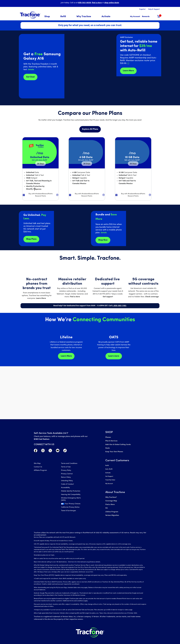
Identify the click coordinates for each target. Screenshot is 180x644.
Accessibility (65, 488)
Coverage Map (111, 499)
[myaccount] (135, 17)
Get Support (109, 475)
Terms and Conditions (69, 464)
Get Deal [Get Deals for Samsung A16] (30, 77)
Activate (108, 472)
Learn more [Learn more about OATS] (114, 356)
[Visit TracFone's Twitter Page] (50, 451)
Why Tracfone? (111, 496)
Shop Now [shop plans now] (103, 240)
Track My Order (110, 479)
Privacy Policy (66, 471)
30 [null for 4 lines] (41, 164)
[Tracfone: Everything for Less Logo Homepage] (30, 15)
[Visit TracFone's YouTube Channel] (58, 451)
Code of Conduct (67, 484)
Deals (107, 448)
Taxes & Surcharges (68, 511)
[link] (106, 17)
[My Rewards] (146, 17)
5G (106, 506)
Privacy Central (67, 474)
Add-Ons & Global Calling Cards (118, 444)
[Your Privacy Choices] (73, 505)
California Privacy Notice (70, 507)
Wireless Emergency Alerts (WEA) (71, 499)
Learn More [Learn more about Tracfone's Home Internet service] (128, 71)
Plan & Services (111, 441)
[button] (49, 17)
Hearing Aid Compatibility (71, 495)
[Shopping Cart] (159, 17)
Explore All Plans (90, 129)
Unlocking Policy (67, 481)
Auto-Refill (109, 468)
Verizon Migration (112, 513)
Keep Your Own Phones (114, 451)
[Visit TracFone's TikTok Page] (65, 451)
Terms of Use (66, 467)
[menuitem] (49, 17)
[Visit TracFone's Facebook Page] (36, 451)
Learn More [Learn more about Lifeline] (66, 356)
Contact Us (38, 467)
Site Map (37, 464)
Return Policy (66, 478)
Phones (108, 437)
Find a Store (110, 502)
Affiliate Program (40, 471)
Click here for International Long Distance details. (84, 559)
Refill (107, 465)
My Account (109, 482)
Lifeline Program (112, 509)
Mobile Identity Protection (71, 491)
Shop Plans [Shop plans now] (31, 239)
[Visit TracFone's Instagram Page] (43, 451)
